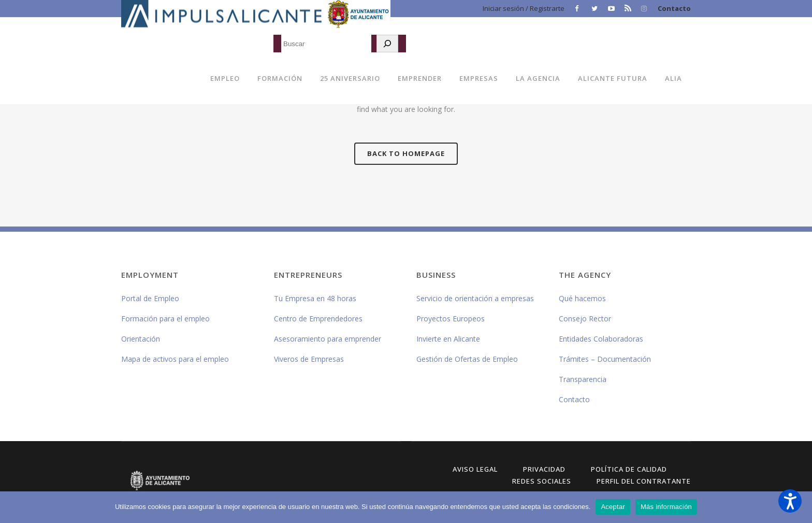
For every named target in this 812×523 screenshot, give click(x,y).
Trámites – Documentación (605, 359)
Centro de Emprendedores (318, 319)
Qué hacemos (582, 298)
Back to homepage (406, 153)
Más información (666, 507)
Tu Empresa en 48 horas (315, 298)
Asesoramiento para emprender (328, 339)
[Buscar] (387, 44)
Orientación (141, 339)
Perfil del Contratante (644, 481)
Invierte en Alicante (448, 339)
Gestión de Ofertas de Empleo (467, 359)
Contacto (674, 8)
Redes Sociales (542, 481)
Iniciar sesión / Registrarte (524, 8)
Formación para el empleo (165, 319)
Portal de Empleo (150, 298)
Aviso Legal (475, 469)
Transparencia (583, 379)
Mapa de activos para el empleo (175, 359)
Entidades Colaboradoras (601, 339)
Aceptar (613, 507)
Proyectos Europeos (451, 319)
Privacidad (544, 469)
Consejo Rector (585, 319)
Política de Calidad (629, 469)
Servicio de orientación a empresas (475, 298)
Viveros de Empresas (309, 359)
